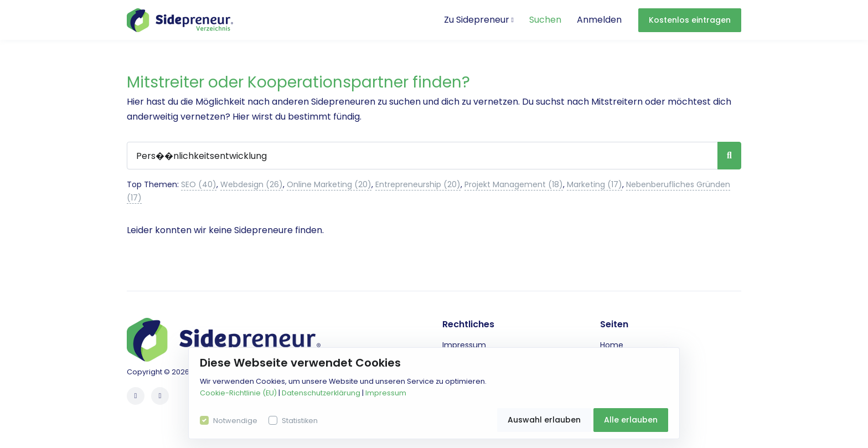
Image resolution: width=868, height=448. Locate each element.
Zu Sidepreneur (479, 20)
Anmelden (599, 20)
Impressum (464, 345)
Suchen (545, 20)
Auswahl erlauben (544, 420)
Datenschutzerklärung (321, 393)
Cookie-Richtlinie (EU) (238, 393)
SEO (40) (199, 184)
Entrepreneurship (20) (418, 184)
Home (612, 345)
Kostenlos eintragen (690, 20)
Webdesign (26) (252, 184)
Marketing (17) (595, 184)
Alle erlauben (631, 420)
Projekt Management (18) (514, 184)
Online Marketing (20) (329, 184)
